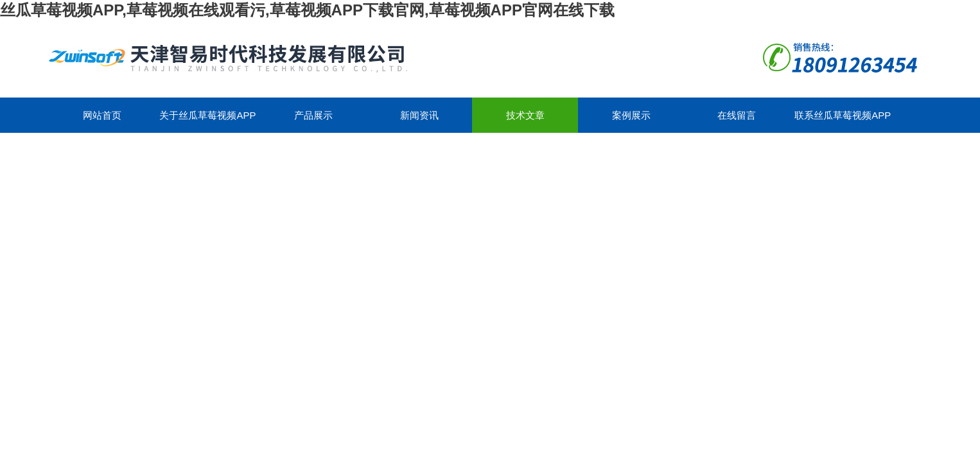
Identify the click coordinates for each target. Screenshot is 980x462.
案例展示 (631, 115)
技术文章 (525, 115)
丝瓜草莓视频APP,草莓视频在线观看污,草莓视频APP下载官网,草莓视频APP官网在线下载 (307, 10)
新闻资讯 (419, 115)
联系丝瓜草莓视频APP (843, 115)
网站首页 (102, 115)
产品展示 (313, 115)
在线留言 (737, 115)
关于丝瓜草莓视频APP (207, 115)
